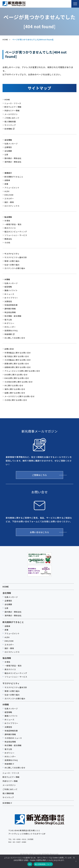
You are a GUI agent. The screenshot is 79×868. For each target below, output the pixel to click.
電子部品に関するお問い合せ (17, 356)
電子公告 (8, 320)
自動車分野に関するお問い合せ (18, 367)
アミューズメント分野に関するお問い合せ (22, 371)
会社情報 (8, 140)
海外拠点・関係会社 (13, 162)
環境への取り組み (12, 261)
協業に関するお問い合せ (15, 393)
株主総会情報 (10, 312)
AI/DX (7, 191)
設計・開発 (9, 202)
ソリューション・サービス (16, 235)
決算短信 (8, 301)
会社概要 (8, 151)
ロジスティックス (12, 206)
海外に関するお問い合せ (15, 389)
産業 (6, 184)
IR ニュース (9, 294)
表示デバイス (10, 228)
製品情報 (8, 217)
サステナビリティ (12, 254)
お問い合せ (9, 349)
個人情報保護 (10, 122)
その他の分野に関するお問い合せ (19, 382)
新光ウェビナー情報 (13, 107)
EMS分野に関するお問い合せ (17, 378)
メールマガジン (11, 114)
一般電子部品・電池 (13, 224)
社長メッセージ (11, 144)
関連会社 (8, 239)
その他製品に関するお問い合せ (18, 360)
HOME (7, 99)
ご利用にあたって (12, 118)
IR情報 (7, 279)
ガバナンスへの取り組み (15, 268)
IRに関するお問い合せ (14, 385)
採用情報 (8, 129)
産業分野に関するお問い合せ (17, 364)
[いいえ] (76, 861)
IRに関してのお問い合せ (15, 338)
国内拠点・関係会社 (13, 158)
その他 (7, 243)
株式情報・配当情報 (13, 316)
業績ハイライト (11, 290)
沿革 (6, 155)
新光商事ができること (14, 177)
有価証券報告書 (11, 305)
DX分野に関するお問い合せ (16, 375)
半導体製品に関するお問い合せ (18, 353)
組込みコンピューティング (16, 232)
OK (30, 864)
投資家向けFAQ (11, 331)
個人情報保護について (43, 864)
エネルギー (9, 198)
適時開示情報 (10, 309)
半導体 (7, 221)
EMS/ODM (9, 195)
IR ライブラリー (11, 298)
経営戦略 (8, 287)
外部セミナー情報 (12, 111)
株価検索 (8, 334)
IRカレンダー (10, 327)
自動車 (7, 180)
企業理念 (8, 147)
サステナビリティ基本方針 (16, 257)
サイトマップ (10, 125)
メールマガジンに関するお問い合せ (20, 396)
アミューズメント (12, 188)
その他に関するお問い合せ (16, 400)
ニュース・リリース (13, 103)
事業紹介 (8, 173)
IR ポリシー (9, 323)
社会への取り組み (12, 265)
